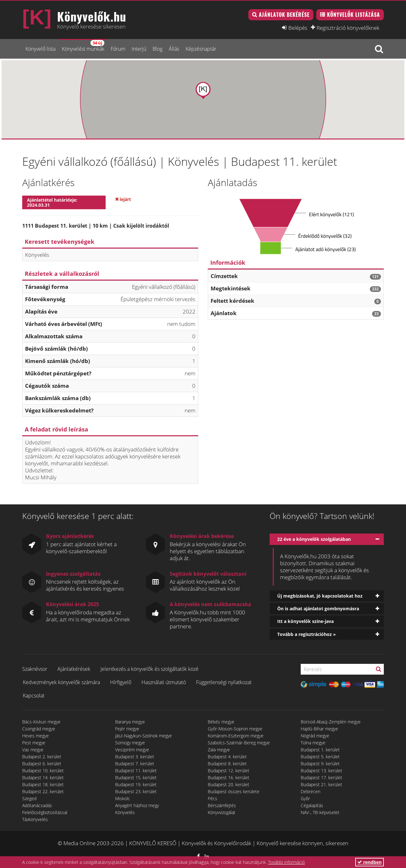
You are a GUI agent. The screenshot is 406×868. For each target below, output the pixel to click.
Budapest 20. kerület (229, 784)
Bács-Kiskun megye (41, 722)
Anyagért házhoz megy (137, 805)
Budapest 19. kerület (136, 784)
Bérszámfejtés (222, 805)
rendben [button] (370, 862)
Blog (157, 49)
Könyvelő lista (40, 49)
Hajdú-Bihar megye (319, 729)
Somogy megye (130, 743)
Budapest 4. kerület (227, 757)
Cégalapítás (312, 805)
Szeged (29, 798)
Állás (174, 49)
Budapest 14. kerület (43, 777)
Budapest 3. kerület (135, 757)
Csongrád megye (39, 729)
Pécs (213, 798)
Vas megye (33, 750)
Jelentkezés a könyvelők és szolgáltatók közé (150, 669)
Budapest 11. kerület (136, 771)
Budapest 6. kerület (42, 764)
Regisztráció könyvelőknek (348, 28)
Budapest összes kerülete (234, 791)
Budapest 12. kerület (229, 771)
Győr (305, 798)
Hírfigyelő (121, 682)
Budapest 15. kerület (136, 777)
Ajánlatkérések (74, 669)
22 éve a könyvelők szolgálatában (314, 539)
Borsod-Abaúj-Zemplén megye (331, 722)
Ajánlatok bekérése (284, 15)
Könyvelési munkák (83, 46)
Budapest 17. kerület (321, 777)
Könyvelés (125, 812)
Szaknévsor (35, 669)
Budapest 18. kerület (43, 784)
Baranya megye (130, 722)
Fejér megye (127, 729)
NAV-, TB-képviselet (320, 812)
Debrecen (311, 791)
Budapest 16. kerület (229, 777)
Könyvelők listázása (354, 15)
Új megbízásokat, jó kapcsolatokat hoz (320, 596)
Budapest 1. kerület (320, 750)
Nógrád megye (315, 736)
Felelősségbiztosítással (45, 812)
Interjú (139, 49)
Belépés (298, 28)
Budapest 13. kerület (321, 771)
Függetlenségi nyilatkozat (224, 682)
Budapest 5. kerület (320, 757)
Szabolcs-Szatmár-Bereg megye (239, 743)
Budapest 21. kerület (321, 784)
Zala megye (219, 750)
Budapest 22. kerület (43, 791)
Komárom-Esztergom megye (236, 736)
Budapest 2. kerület (42, 757)
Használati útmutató (164, 682)
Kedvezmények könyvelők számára (61, 682)
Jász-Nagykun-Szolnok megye (144, 736)
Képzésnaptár (201, 49)
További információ (286, 862)
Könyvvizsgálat (222, 812)
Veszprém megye (132, 750)
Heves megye (36, 736)
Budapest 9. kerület (320, 764)
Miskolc (123, 798)
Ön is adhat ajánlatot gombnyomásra (318, 609)
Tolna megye (313, 743)
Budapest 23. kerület (136, 791)
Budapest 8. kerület (227, 764)
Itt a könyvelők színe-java (305, 621)
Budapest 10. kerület (43, 771)
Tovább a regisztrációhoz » (307, 634)
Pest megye (34, 743)
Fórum (118, 49)
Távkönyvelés (35, 819)
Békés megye (221, 722)
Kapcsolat (34, 696)
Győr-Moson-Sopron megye (235, 729)
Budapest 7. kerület (135, 764)
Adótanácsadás (37, 805)
